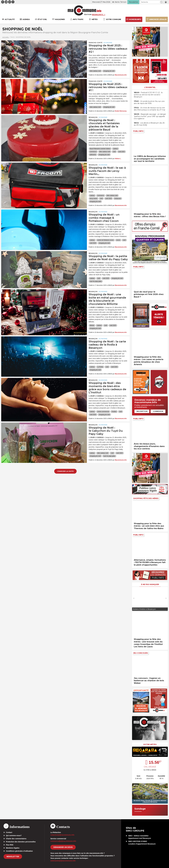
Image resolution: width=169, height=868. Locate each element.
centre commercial (103, 412)
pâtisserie (93, 155)
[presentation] (134, 598)
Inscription (142, 411)
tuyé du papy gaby (96, 281)
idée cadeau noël (95, 71)
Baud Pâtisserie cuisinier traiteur (100, 149)
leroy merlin (94, 199)
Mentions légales (13, 848)
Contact (9, 832)
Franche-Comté (96, 43)
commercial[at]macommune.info (63, 841)
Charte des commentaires (16, 839)
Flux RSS (10, 845)
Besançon (93, 117)
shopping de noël (109, 71)
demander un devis (63, 847)
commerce (93, 152)
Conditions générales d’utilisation (19, 851)
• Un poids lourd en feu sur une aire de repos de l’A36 (149, 102)
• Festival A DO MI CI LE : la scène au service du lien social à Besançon (148, 95)
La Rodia (100, 367)
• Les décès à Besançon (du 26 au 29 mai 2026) (149, 124)
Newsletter (13, 857)
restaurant (118, 199)
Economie (108, 43)
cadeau (115, 149)
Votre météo (150, 744)
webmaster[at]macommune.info (63, 861)
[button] (161, 2)
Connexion (158, 411)
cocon (118, 240)
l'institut (114, 412)
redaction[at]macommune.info (62, 835)
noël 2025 (122, 152)
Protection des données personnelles (21, 842)
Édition (88, 14)
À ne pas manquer (150, 584)
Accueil (6, 37)
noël (114, 152)
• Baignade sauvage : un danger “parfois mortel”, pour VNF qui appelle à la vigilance (150, 116)
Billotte (92, 325)
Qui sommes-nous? (14, 835)
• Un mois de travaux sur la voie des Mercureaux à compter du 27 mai (149, 109)
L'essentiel (150, 87)
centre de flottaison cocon (105, 240)
